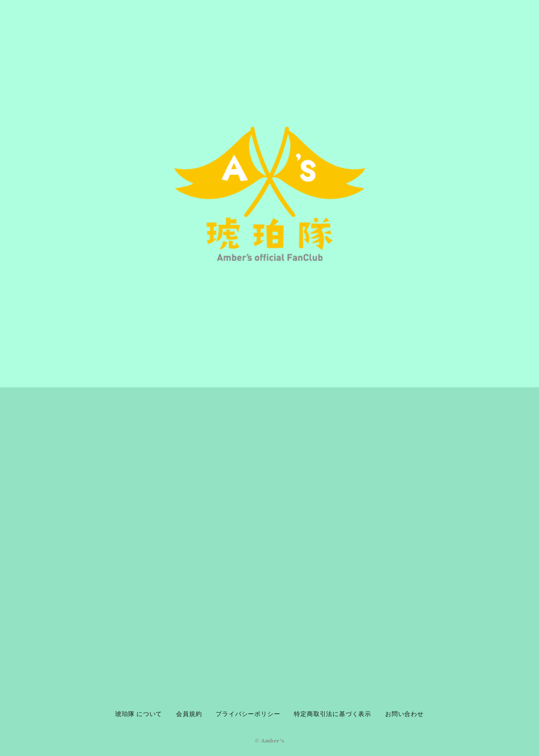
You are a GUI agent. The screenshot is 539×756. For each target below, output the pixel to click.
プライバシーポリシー (248, 714)
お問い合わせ (404, 714)
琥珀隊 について (139, 714)
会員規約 (189, 714)
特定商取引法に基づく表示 (333, 714)
